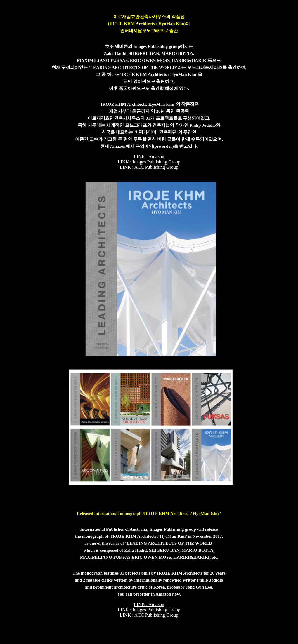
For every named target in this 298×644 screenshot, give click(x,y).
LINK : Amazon (149, 157)
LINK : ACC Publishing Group (149, 167)
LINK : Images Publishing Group (149, 162)
